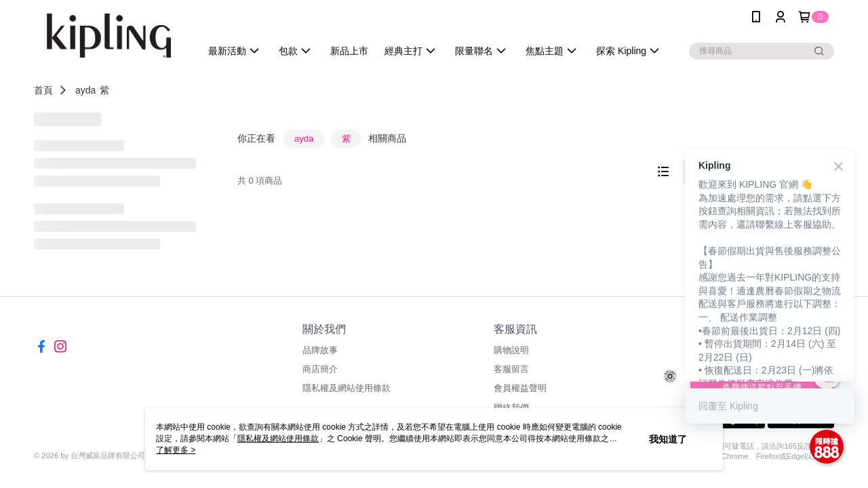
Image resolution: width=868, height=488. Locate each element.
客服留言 (511, 369)
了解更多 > (176, 450)
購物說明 (511, 350)
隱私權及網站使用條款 (347, 388)
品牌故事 (320, 350)
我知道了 (668, 439)
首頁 (43, 90)
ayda (85, 90)
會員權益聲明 (520, 388)
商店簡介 (320, 369)
